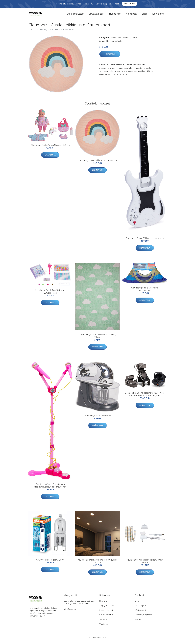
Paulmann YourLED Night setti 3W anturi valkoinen (145, 563)
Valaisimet (131, 15)
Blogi (144, 15)
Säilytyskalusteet (76, 15)
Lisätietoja (110, 56)
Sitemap (138, 621)
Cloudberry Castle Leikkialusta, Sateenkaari (98, 162)
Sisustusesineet (106, 612)
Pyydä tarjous (130, 4)
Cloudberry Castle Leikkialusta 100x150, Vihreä (98, 338)
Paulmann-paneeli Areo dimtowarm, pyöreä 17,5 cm (98, 563)
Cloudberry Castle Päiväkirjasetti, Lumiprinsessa (50, 294)
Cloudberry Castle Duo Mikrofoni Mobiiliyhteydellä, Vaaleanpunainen (50, 488)
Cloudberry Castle (130, 40)
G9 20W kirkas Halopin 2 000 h (50, 562)
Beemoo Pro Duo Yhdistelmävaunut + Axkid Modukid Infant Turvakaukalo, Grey (145, 396)
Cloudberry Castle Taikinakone (97, 418)
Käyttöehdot (140, 612)
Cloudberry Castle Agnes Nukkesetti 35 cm (50, 147)
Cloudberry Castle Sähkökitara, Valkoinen (145, 240)
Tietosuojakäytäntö (143, 617)
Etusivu (31, 32)
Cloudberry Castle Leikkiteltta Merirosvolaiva (145, 291)
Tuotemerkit (158, 15)
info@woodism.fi (71, 611)
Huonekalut (115, 15)
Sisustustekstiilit (97, 15)
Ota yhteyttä (140, 608)
